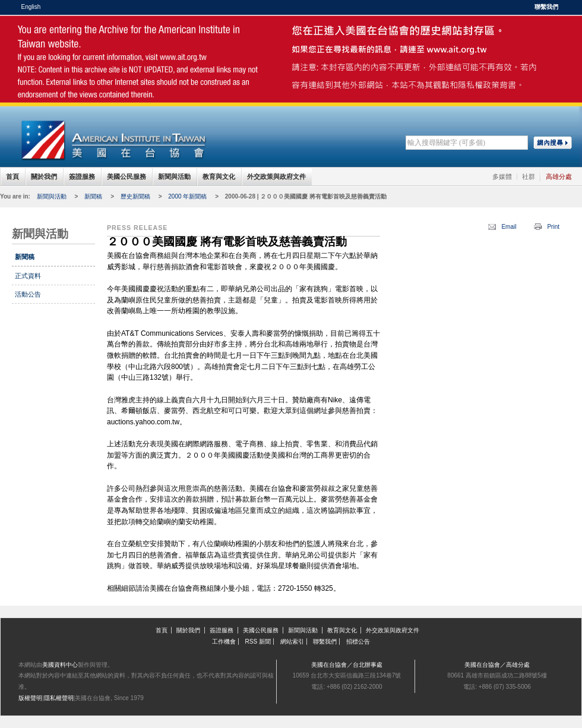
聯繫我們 (546, 7)
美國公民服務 (126, 177)
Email (509, 227)
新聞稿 (93, 196)
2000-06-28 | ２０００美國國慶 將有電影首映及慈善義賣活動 (306, 196)
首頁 (12, 177)
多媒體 (502, 177)
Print (553, 227)
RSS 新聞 (258, 642)
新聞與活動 (174, 177)
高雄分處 (559, 177)
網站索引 (292, 642)
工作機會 (224, 642)
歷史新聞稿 (135, 196)
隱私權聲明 (59, 698)
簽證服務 (82, 177)
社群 (529, 177)
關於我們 (44, 177)
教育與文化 (219, 177)
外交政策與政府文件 (276, 177)
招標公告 (358, 642)
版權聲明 (30, 698)
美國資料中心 (60, 665)
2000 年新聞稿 (187, 196)
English (31, 7)
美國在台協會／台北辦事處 (347, 665)
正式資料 (28, 276)
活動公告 (28, 294)
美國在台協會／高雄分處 (497, 665)
